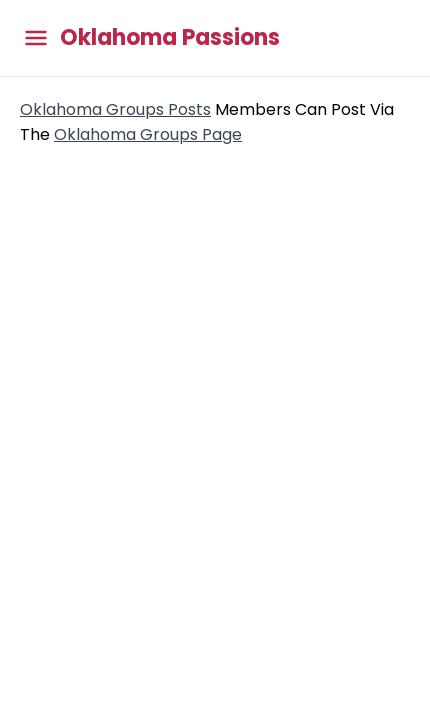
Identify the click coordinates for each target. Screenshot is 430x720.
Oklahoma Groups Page (148, 134)
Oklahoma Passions (170, 38)
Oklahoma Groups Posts (115, 109)
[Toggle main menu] (36, 38)
